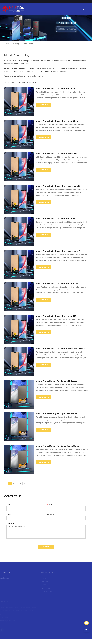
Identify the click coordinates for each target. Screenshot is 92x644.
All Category (17, 44)
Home (8, 44)
